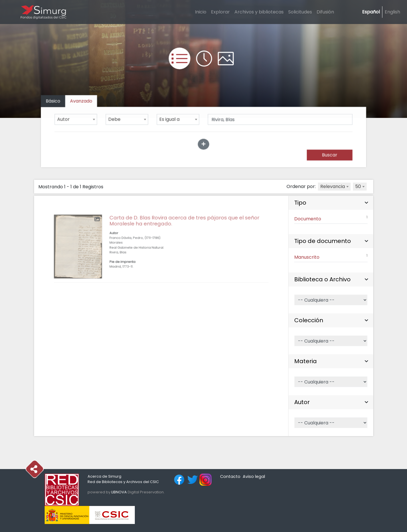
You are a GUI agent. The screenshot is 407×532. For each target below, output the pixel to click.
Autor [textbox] (66, 119)
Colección (309, 320)
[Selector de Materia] (331, 382)
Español (371, 12)
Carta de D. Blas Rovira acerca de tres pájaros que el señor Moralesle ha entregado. (181, 234)
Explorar (220, 12)
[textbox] (334, 187)
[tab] (83, 102)
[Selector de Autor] (331, 423)
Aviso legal (254, 476)
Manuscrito (331, 257)
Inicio (201, 12)
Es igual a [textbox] (170, 119)
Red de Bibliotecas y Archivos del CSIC (123, 482)
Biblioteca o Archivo (322, 279)
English (392, 12)
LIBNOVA (119, 492)
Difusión (325, 12)
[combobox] (78, 119)
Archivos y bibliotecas (259, 12)
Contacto (230, 476)
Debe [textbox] (116, 119)
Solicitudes (300, 12)
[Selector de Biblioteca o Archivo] (331, 300)
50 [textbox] (358, 186)
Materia (306, 361)
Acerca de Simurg (104, 476)
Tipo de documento (323, 241)
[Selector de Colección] (331, 341)
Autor (302, 402)
